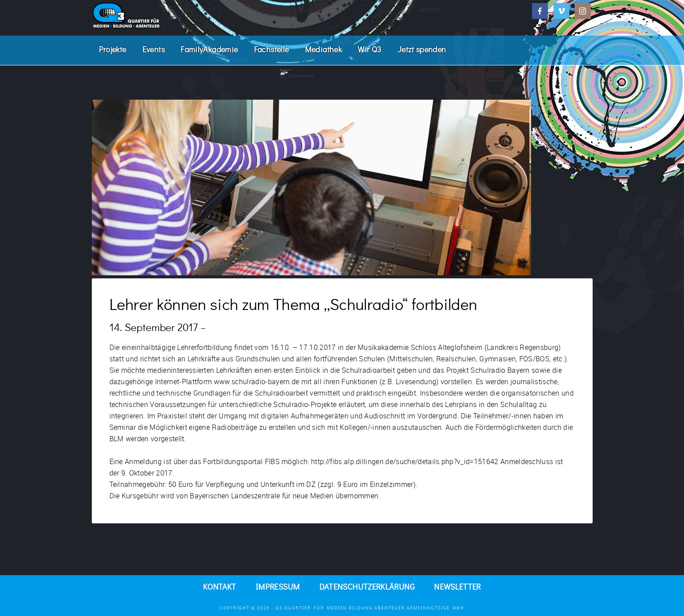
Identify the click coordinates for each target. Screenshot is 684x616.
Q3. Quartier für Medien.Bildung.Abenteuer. (158, 15)
